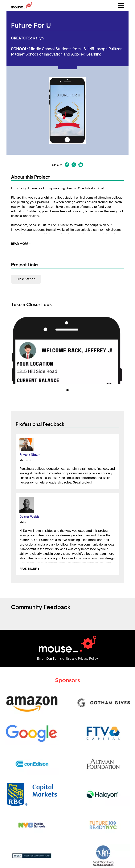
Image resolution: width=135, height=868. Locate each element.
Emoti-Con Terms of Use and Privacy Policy (68, 659)
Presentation (26, 279)
